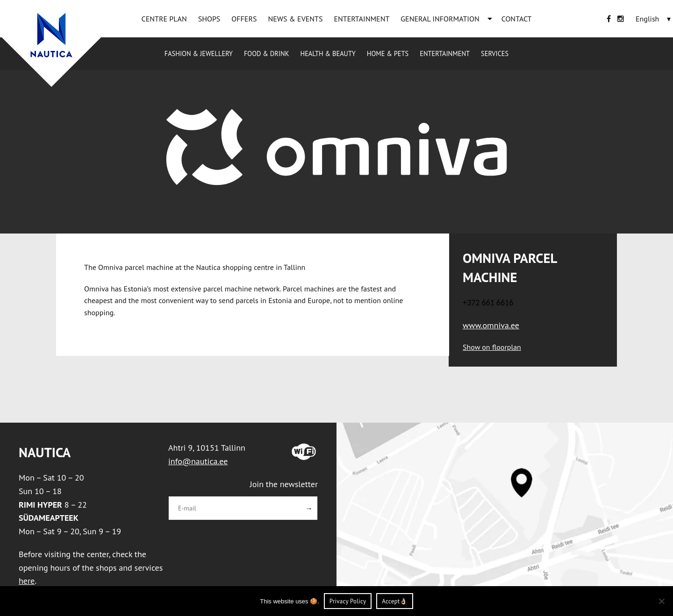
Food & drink (267, 53)
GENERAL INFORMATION (440, 19)
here (27, 581)
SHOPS (209, 19)
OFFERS (244, 19)
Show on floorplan (492, 347)
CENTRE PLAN (164, 19)
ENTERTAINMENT (362, 19)
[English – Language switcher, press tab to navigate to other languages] (647, 19)
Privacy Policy (348, 601)
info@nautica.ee (198, 461)
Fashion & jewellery (199, 53)
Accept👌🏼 (394, 601)
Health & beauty (328, 53)
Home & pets (388, 53)
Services (495, 53)
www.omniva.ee (491, 325)
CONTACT (517, 19)
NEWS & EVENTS (295, 19)
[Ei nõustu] (661, 601)
